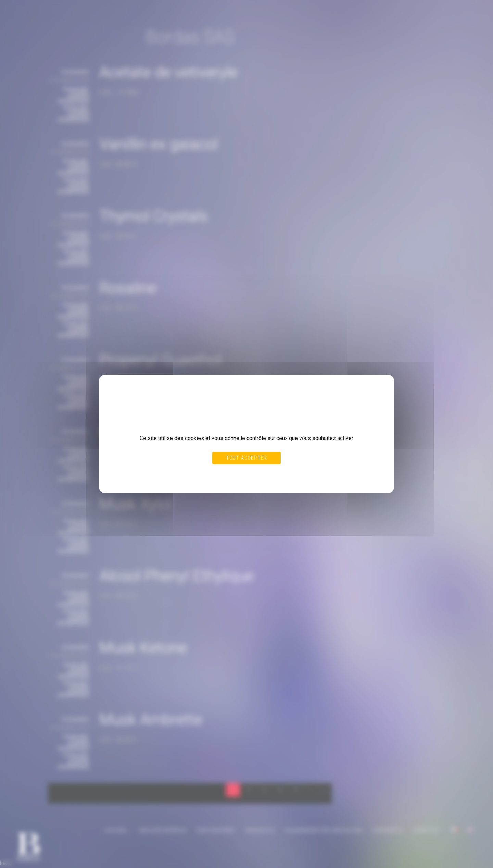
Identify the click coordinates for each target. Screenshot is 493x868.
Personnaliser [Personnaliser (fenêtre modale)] (262, 472)
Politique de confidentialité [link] (139, 479)
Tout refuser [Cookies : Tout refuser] (230, 472)
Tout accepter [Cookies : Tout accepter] (246, 458)
